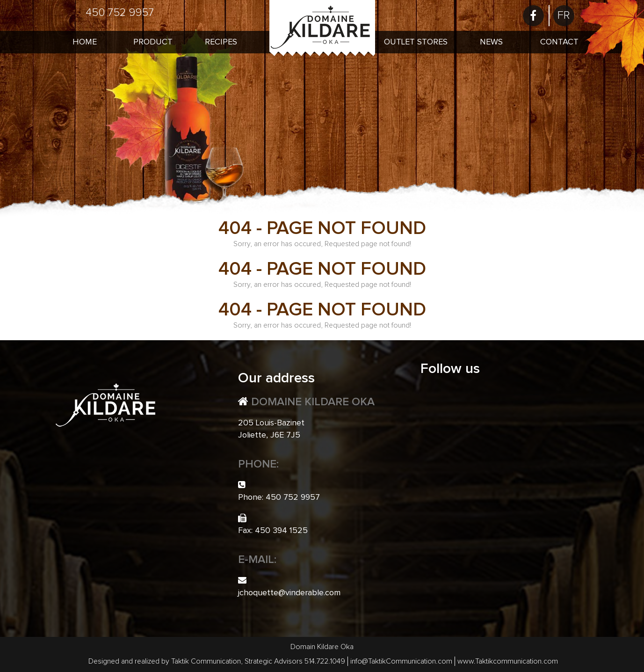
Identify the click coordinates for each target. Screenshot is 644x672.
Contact (559, 42)
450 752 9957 (120, 13)
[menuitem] (564, 16)
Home (85, 42)
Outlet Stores (416, 42)
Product (153, 42)
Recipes (221, 42)
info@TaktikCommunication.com (401, 661)
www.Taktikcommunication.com (508, 661)
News (491, 42)
